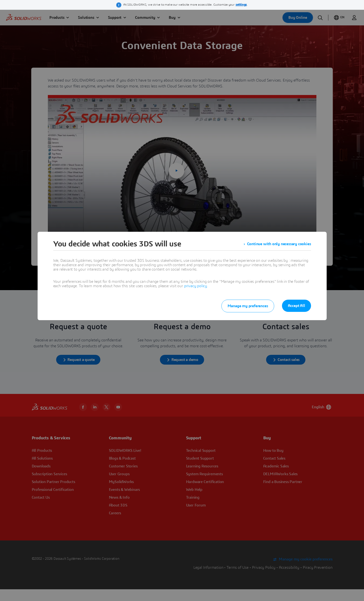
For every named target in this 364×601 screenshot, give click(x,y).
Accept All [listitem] (296, 306)
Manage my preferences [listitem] (248, 306)
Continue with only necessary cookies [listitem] (279, 244)
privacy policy (196, 286)
